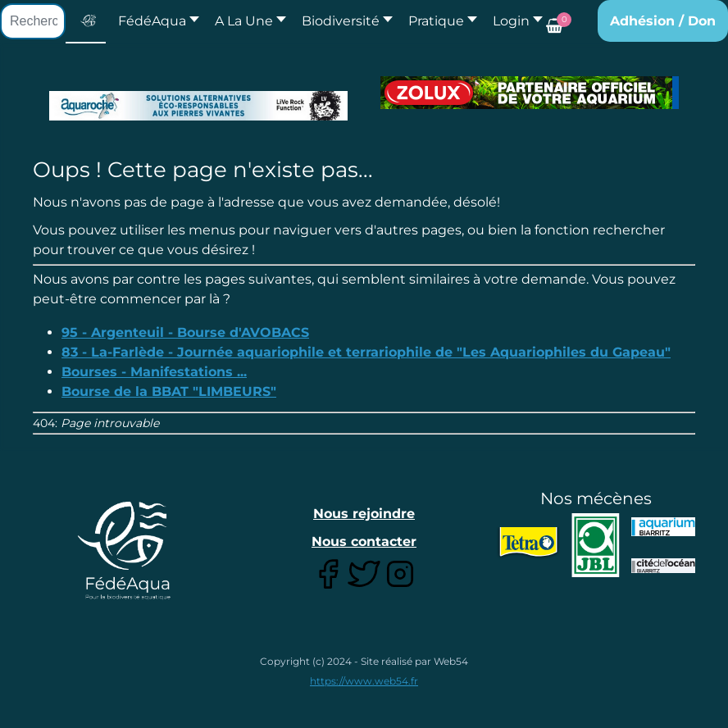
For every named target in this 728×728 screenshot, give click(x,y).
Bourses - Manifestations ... (154, 372)
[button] (246, 21)
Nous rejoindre (364, 514)
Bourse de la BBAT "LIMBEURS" (169, 391)
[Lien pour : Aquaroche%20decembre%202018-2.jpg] (198, 106)
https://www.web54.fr (364, 681)
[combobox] (33, 21)
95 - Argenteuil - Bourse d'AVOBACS (185, 332)
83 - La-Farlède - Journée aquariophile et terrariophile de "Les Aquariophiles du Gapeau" (366, 352)
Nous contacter (364, 541)
